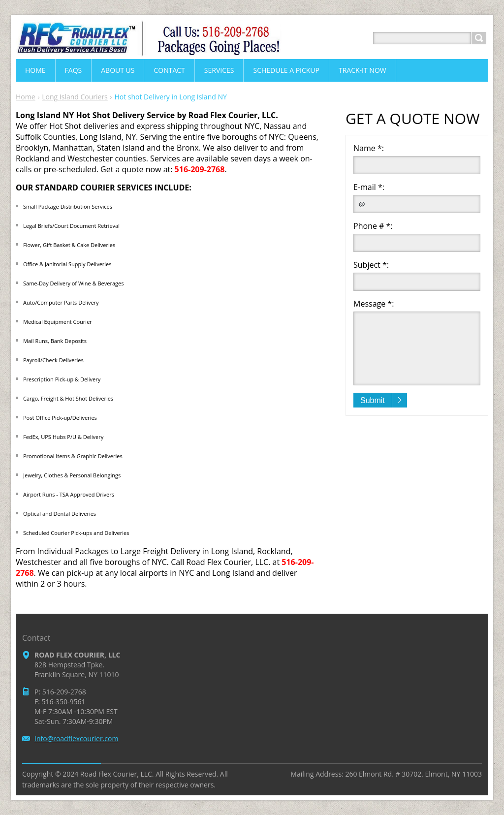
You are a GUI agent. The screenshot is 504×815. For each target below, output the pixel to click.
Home (26, 97)
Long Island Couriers (75, 97)
